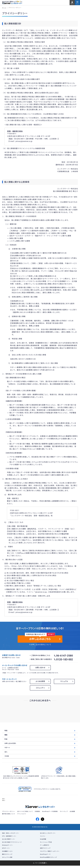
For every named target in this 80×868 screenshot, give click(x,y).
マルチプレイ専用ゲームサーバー (50, 851)
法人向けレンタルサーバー (48, 833)
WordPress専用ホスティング (48, 857)
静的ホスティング (7, 854)
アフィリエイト (22, 814)
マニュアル (64, 681)
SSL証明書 (43, 839)
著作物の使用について (9, 814)
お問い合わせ (40, 668)
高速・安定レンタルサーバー (11, 833)
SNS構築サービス (7, 851)
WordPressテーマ (45, 854)
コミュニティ (40, 688)
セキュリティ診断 (7, 857)
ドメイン (43, 836)
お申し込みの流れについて (41, 645)
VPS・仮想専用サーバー (9, 836)
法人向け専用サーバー (9, 839)
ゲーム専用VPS (45, 845)
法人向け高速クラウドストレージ (12, 842)
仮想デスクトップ (45, 848)
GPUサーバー (6, 848)
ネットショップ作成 (46, 842)
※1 (21, 2)
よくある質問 (40, 681)
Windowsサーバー (7, 845)
